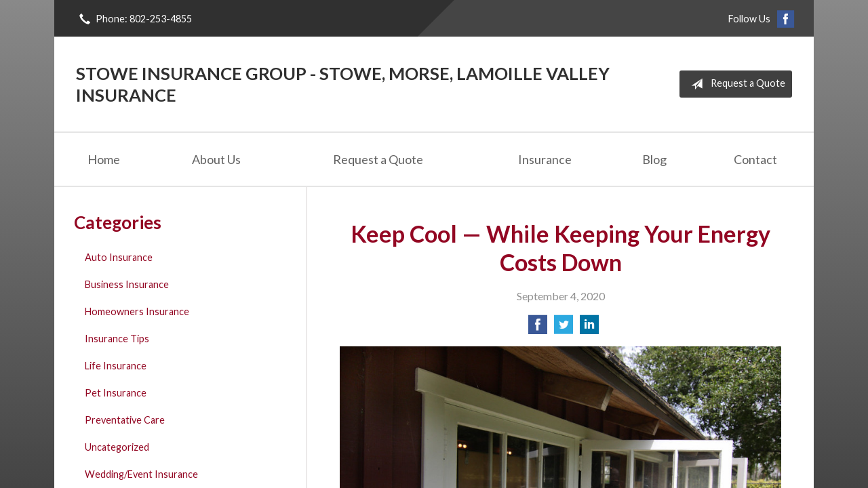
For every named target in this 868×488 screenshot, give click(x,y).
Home (104, 159)
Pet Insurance (116, 393)
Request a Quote (735, 84)
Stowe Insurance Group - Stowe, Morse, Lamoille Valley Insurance (343, 84)
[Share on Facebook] (538, 328)
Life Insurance (116, 366)
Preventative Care (125, 420)
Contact (755, 159)
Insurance (545, 159)
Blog (654, 159)
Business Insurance (127, 284)
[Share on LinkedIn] (589, 328)
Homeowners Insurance (137, 311)
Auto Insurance (119, 257)
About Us (216, 159)
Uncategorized (117, 447)
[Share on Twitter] (564, 328)
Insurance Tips (117, 339)
